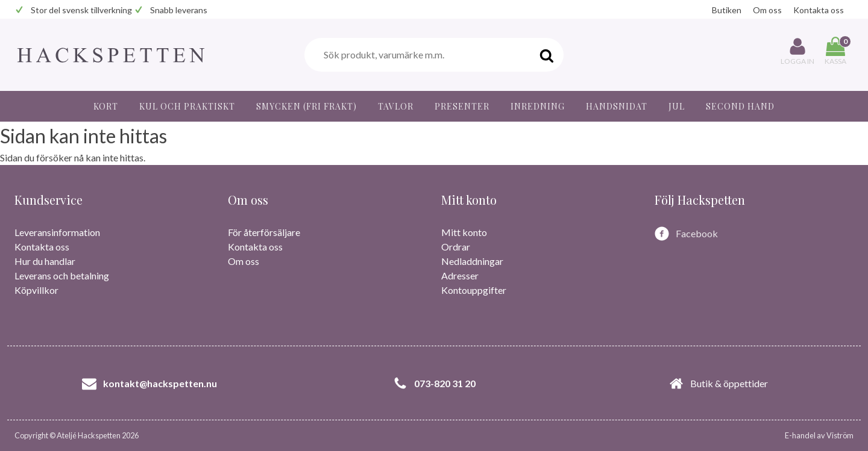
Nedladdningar (472, 261)
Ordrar (456, 247)
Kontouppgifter (474, 290)
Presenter (462, 106)
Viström (840, 435)
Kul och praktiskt (187, 106)
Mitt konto (464, 232)
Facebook (697, 233)
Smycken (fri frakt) (307, 106)
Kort (106, 106)
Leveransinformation (57, 232)
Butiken (727, 10)
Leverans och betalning (62, 275)
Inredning (538, 106)
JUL (677, 106)
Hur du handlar (45, 261)
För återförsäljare (264, 232)
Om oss (767, 10)
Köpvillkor (36, 290)
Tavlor (396, 106)
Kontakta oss (819, 10)
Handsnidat (617, 106)
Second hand (740, 106)
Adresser (460, 275)
